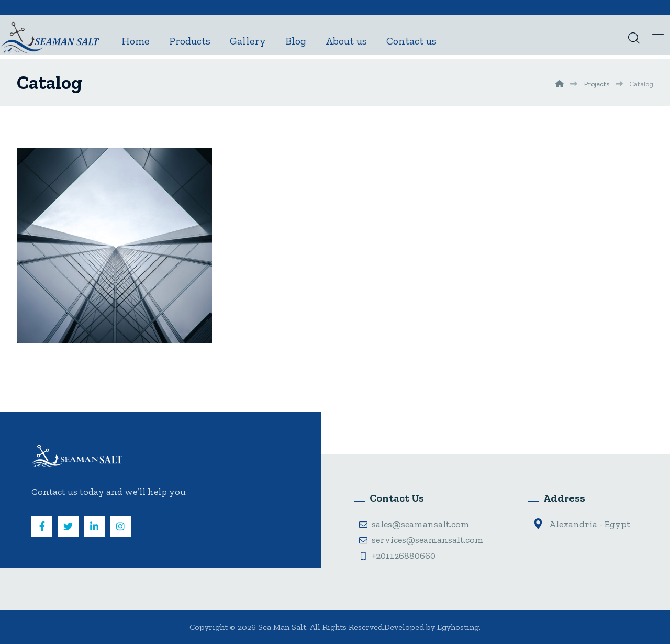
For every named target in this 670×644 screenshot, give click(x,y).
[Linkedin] (94, 526)
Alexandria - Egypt (582, 524)
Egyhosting (458, 627)
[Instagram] (120, 526)
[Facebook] (42, 526)
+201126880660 (397, 556)
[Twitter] (68, 526)
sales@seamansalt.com (414, 524)
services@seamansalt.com (421, 540)
